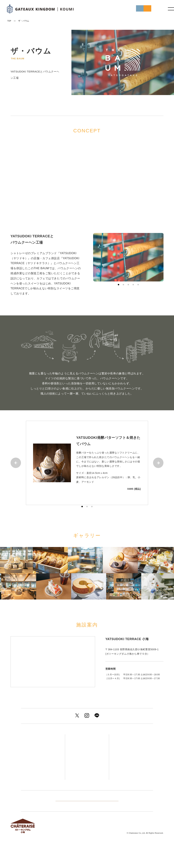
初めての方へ (110, 9)
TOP (10, 21)
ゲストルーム (87, 737)
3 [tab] (128, 285)
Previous (16, 463)
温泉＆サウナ (87, 756)
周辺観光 (128, 763)
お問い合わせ (129, 785)
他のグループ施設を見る (87, 818)
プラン (34, 751)
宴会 (79, 782)
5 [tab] (138, 285)
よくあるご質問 (127, 777)
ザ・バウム (84, 763)
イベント (36, 765)
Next (158, 463)
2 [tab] (123, 285)
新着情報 (36, 758)
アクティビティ (130, 756)
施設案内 (126, 770)
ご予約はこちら (137, 9)
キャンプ (80, 789)
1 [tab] (119, 285)
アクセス (125, 737)
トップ (34, 737)
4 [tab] (133, 285)
